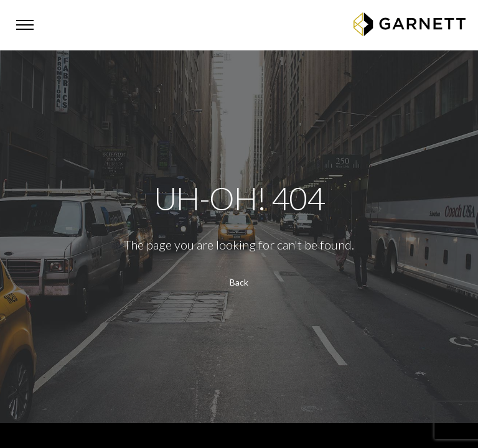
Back (239, 282)
